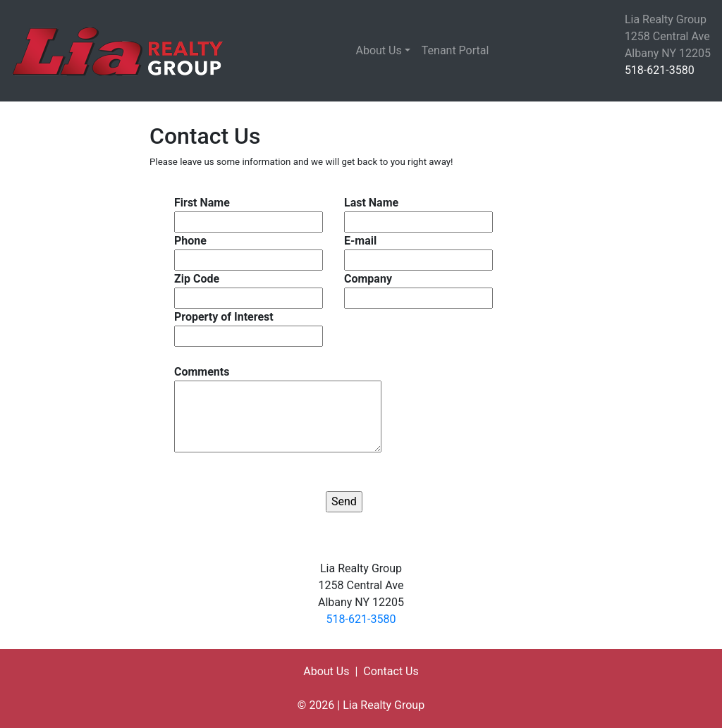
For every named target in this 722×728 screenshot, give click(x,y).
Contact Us (391, 671)
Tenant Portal (455, 50)
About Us (379, 50)
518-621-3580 (660, 70)
